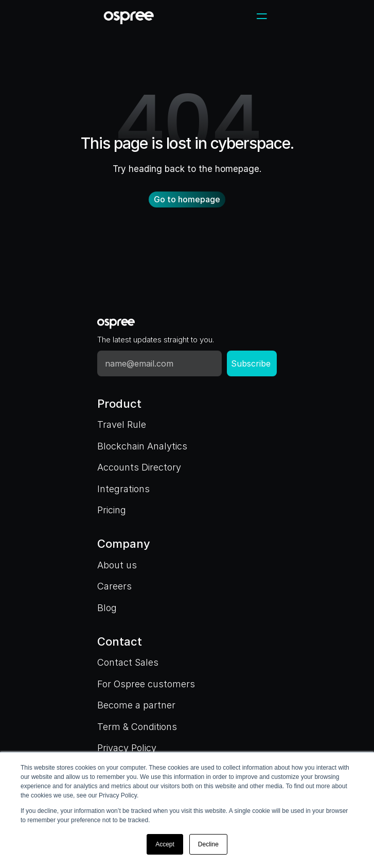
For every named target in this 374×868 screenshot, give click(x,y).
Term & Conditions (137, 727)
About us (117, 565)
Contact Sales (128, 662)
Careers (114, 586)
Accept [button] (165, 844)
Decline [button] (208, 844)
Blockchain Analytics (142, 446)
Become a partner (136, 705)
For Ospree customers (146, 684)
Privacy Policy (127, 748)
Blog (107, 608)
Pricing (112, 510)
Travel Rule (122, 424)
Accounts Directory (139, 467)
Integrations (123, 489)
